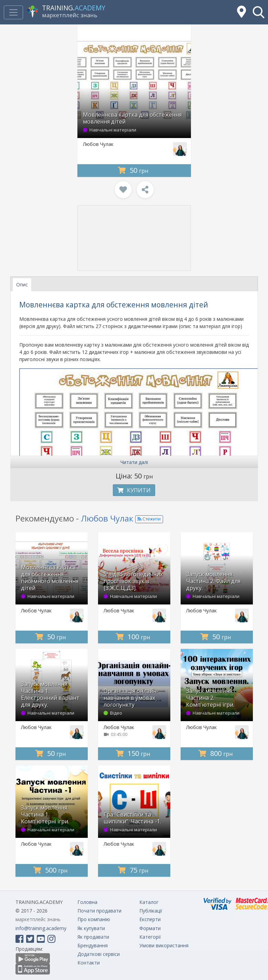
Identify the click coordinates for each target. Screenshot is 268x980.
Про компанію (94, 919)
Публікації (151, 911)
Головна (87, 902)
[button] (259, 12)
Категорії (150, 937)
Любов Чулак (98, 144)
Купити (134, 490)
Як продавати (93, 937)
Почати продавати (99, 911)
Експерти (150, 919)
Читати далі (134, 462)
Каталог (149, 902)
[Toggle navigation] (13, 12)
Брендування (93, 945)
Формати (150, 928)
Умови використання (164, 945)
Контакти (89, 963)
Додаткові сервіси (99, 954)
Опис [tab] (22, 284)
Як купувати (91, 928)
